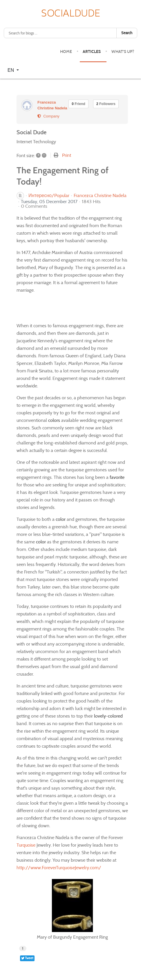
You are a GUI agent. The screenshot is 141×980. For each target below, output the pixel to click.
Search (127, 33)
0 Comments (34, 206)
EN (11, 70)
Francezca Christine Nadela (100, 195)
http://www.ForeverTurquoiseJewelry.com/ (59, 868)
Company (48, 116)
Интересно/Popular (49, 196)
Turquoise (26, 845)
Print (67, 155)
